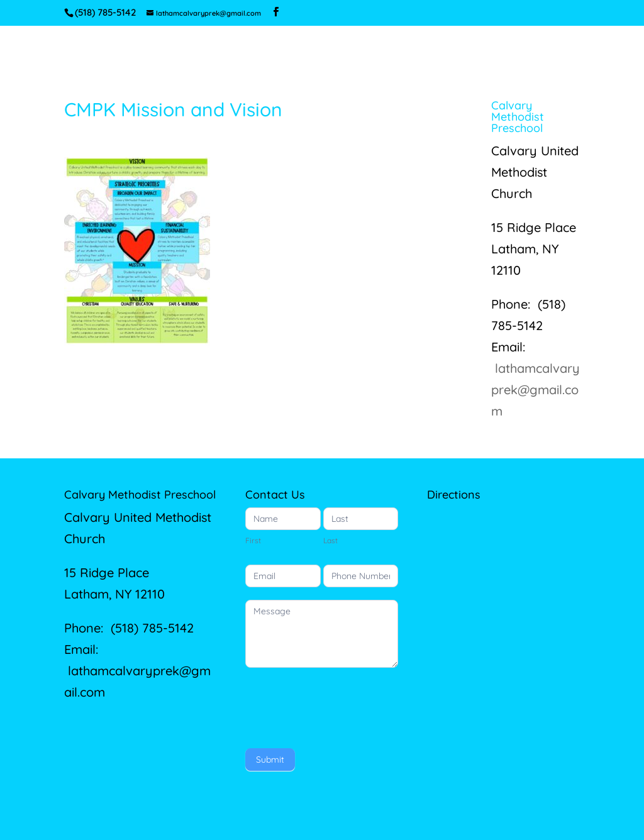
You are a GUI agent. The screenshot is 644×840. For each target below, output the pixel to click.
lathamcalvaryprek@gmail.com (536, 390)
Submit (270, 760)
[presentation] (341, 705)
